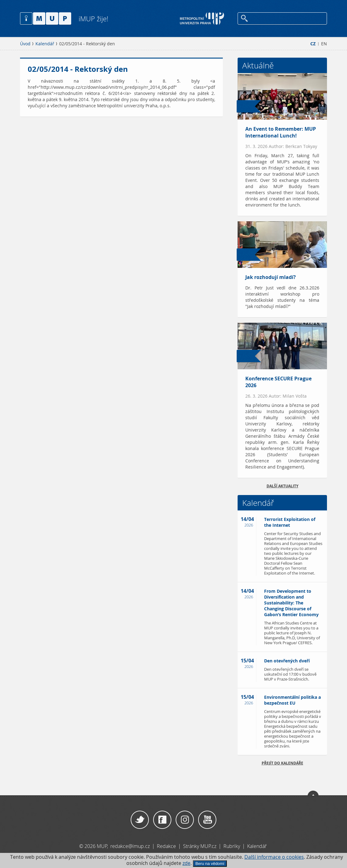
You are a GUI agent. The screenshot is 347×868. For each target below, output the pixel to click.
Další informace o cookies (274, 857)
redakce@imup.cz (130, 846)
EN (324, 44)
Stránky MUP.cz (200, 846)
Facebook (162, 820)
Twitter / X (140, 820)
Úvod (25, 44)
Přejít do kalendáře (282, 763)
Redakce (166, 846)
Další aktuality (282, 486)
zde (186, 863)
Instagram (185, 820)
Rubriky (232, 846)
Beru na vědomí (210, 864)
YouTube (207, 820)
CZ (313, 44)
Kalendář (45, 44)
